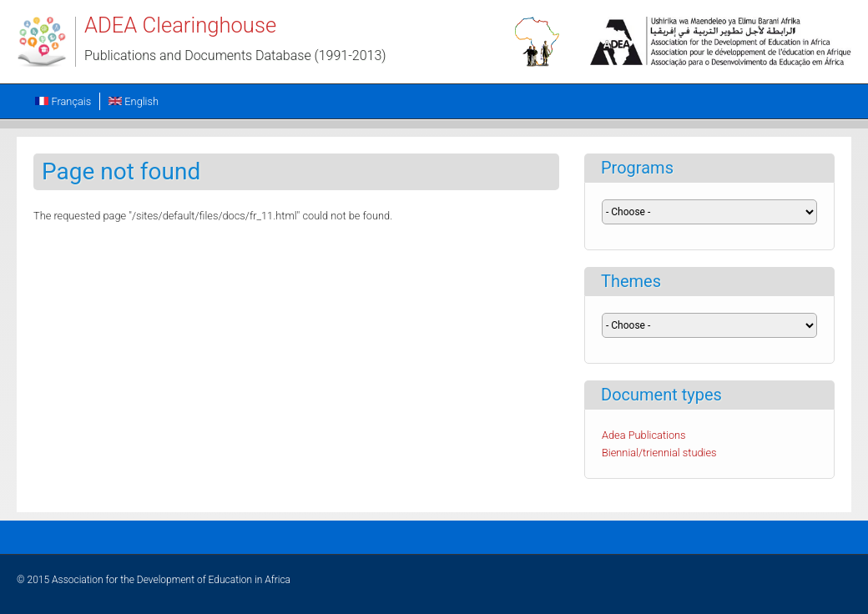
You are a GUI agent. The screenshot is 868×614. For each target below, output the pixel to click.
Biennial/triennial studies (659, 453)
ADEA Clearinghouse (180, 25)
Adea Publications (644, 435)
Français (63, 101)
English (134, 101)
